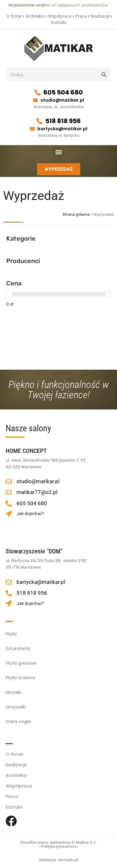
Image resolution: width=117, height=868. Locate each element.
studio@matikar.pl (62, 100)
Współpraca (60, 16)
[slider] (9, 294)
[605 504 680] (38, 92)
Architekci (35, 16)
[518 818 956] (39, 121)
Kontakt (59, 22)
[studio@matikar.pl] (35, 100)
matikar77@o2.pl (37, 492)
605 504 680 (63, 92)
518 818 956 (63, 121)
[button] (58, 152)
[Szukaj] (104, 74)
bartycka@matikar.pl (62, 129)
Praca (81, 16)
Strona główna (76, 214)
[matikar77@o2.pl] (9, 492)
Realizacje (100, 16)
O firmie (14, 16)
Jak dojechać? (30, 514)
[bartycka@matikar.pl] (32, 129)
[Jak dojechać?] (9, 514)
